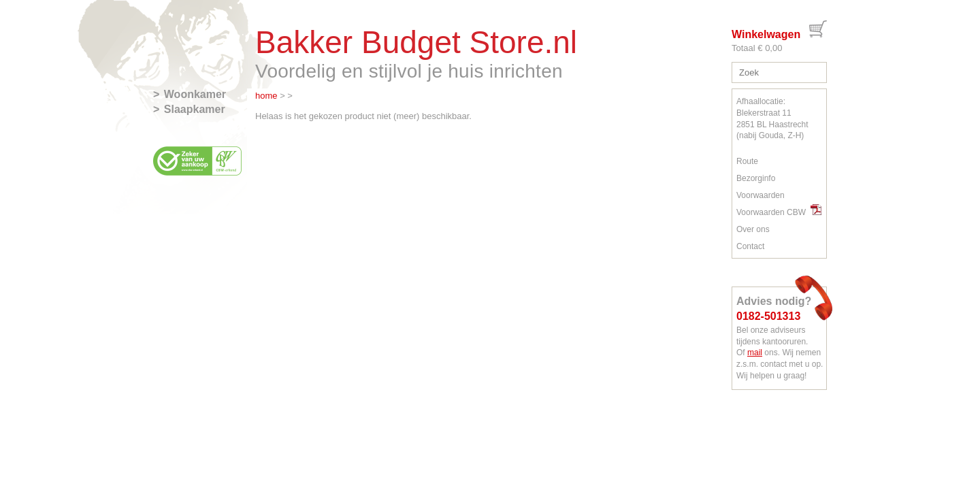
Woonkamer (195, 94)
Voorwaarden (761, 195)
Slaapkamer (195, 109)
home (266, 96)
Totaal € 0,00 (757, 48)
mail (755, 353)
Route (747, 161)
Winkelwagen (766, 34)
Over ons (753, 229)
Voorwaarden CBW (779, 212)
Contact (750, 246)
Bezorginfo (756, 178)
